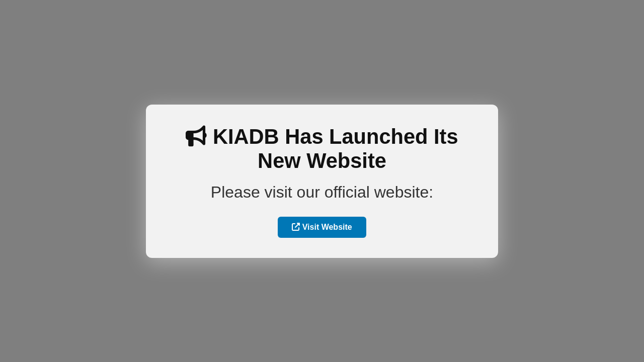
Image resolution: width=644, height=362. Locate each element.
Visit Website (322, 227)
